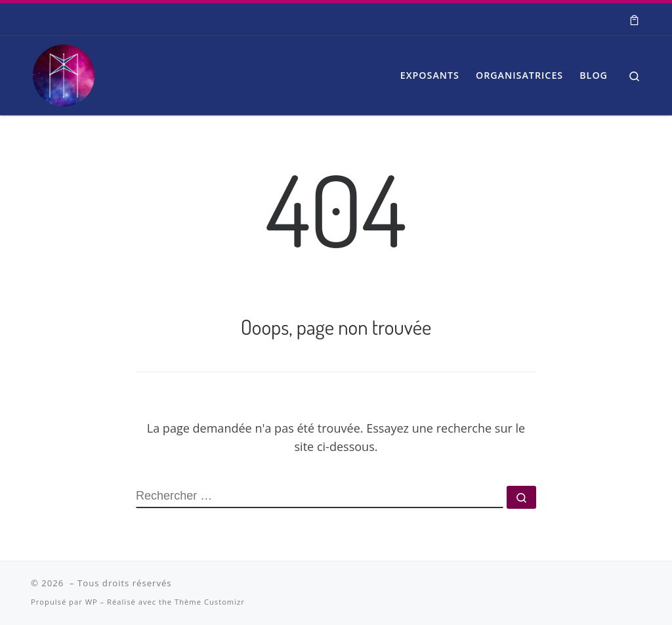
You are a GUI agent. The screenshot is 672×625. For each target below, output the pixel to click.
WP (92, 602)
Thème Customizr (210, 602)
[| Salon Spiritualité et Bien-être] (64, 72)
